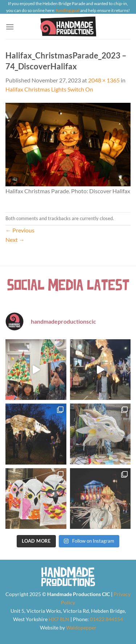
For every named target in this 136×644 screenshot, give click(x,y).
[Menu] (10, 27)
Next (15, 240)
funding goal (68, 10)
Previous (20, 230)
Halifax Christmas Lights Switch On (49, 89)
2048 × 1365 (104, 80)
